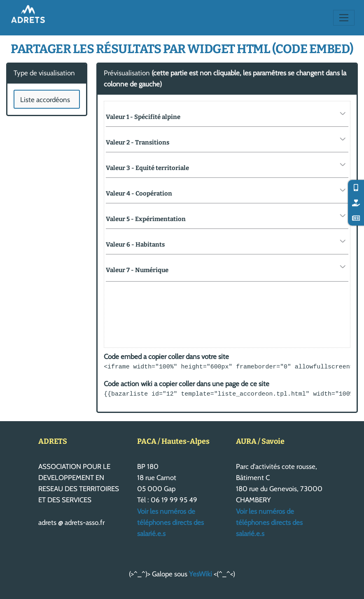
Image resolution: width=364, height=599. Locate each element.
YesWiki (201, 574)
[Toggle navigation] (344, 18)
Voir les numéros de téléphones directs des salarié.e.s (170, 522)
